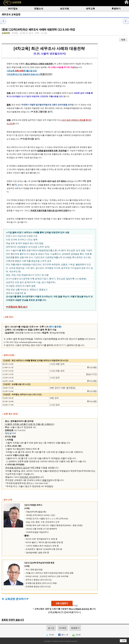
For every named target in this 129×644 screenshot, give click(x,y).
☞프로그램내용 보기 (42, 112)
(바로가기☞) (46, 74)
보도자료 (64, 9)
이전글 (5, 21)
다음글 (124, 21)
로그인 (51, 628)
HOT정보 (13, 9)
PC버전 (63, 628)
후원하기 (116, 9)
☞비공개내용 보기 (30, 139)
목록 (123, 40)
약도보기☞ (11, 433)
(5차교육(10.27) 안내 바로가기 (63, 612)
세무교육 (90, 9)
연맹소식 (39, 9)
